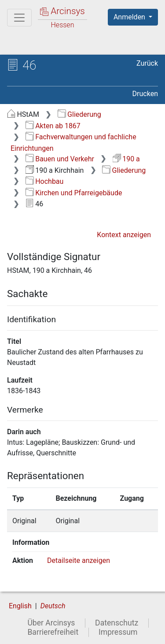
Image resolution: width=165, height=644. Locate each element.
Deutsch (53, 606)
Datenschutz (117, 623)
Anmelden (130, 17)
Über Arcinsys (51, 623)
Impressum (118, 632)
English (20, 606)
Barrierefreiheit (53, 632)
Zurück (147, 63)
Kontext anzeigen (124, 235)
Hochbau (45, 181)
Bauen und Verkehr (60, 159)
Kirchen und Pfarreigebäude (74, 193)
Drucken (145, 94)
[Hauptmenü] (19, 18)
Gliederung (79, 114)
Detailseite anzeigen (79, 560)
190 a (126, 159)
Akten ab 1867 (53, 126)
